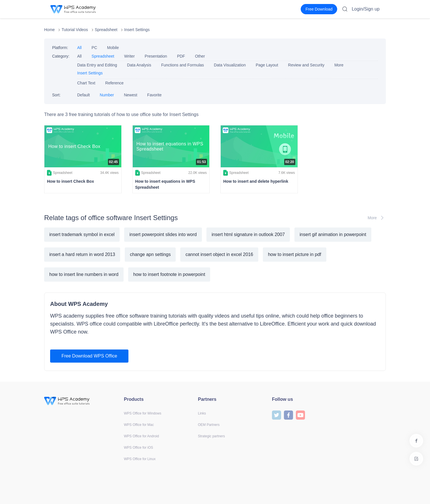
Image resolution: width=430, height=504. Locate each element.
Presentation (156, 56)
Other (200, 56)
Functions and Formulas (183, 65)
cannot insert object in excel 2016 (219, 254)
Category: (61, 56)
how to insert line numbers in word (84, 274)
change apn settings (150, 254)
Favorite (154, 95)
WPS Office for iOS (138, 448)
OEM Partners (209, 425)
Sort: (56, 95)
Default (83, 95)
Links (202, 413)
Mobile (113, 48)
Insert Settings (137, 30)
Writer (129, 56)
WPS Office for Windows (143, 413)
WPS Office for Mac (139, 425)
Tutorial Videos (75, 30)
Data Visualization (230, 65)
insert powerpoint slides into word (163, 234)
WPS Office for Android (141, 436)
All (79, 48)
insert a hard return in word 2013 (82, 254)
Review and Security (306, 65)
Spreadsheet (106, 30)
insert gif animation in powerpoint (333, 234)
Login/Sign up (366, 9)
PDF (181, 56)
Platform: (60, 48)
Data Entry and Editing (97, 65)
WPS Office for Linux (140, 459)
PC (94, 48)
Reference (115, 83)
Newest (131, 95)
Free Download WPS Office (89, 356)
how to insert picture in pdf (295, 254)
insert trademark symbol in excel (82, 234)
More (339, 65)
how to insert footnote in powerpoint (169, 274)
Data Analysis (139, 65)
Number (107, 95)
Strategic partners (211, 436)
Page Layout (267, 65)
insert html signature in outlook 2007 (248, 234)
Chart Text (86, 83)
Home (49, 30)
